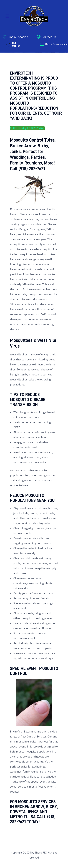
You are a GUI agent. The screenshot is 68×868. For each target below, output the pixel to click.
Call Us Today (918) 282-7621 (27, 128)
